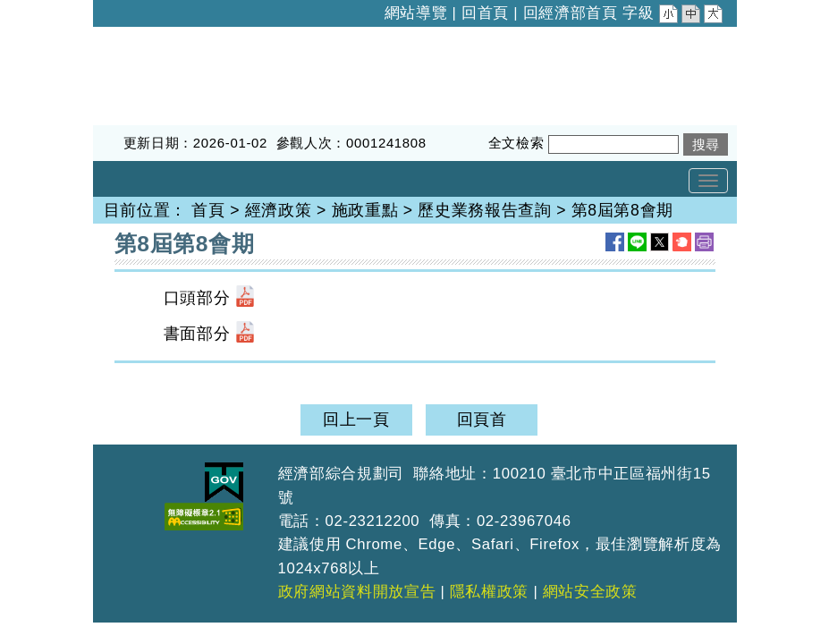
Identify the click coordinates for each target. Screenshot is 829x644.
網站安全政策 (590, 592)
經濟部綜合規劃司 (160, 38)
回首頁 (485, 13)
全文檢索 (516, 143)
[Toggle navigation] (708, 181)
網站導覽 (416, 13)
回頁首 (482, 419)
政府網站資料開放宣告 (357, 592)
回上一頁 (356, 419)
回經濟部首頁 (571, 13)
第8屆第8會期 (622, 210)
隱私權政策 (489, 592)
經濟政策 (279, 210)
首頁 (208, 210)
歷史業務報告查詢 (484, 210)
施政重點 (365, 210)
